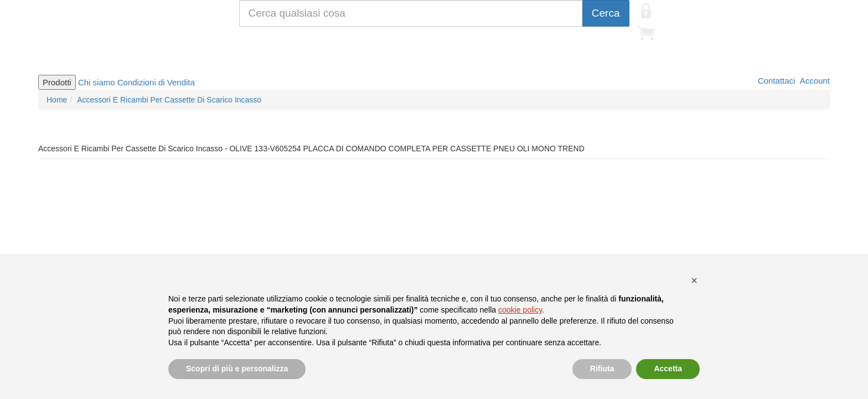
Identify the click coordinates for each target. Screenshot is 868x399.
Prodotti (57, 82)
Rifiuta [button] (602, 369)
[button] (694, 280)
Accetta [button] (668, 369)
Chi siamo (97, 82)
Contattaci (776, 81)
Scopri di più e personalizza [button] (237, 369)
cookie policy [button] (520, 310)
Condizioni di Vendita (156, 82)
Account (814, 81)
